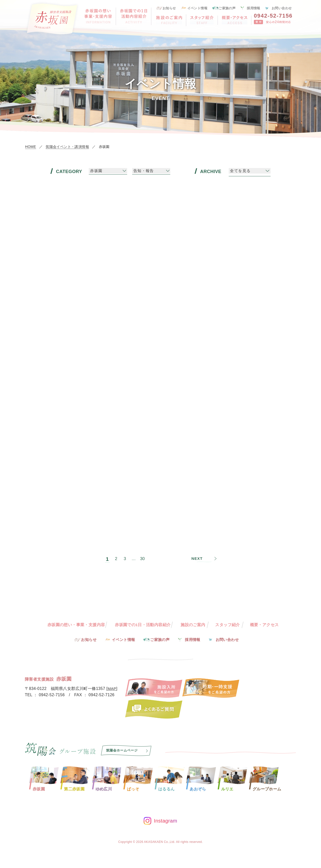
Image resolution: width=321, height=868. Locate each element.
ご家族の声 (227, 8)
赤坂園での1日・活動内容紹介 (143, 625)
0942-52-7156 (273, 16)
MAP (112, 689)
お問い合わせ (282, 8)
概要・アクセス (265, 625)
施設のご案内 (193, 625)
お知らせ (169, 8)
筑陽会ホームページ (123, 751)
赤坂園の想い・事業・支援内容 (76, 625)
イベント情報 (197, 8)
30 (143, 555)
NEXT (197, 555)
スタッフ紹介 (228, 625)
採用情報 (254, 8)
